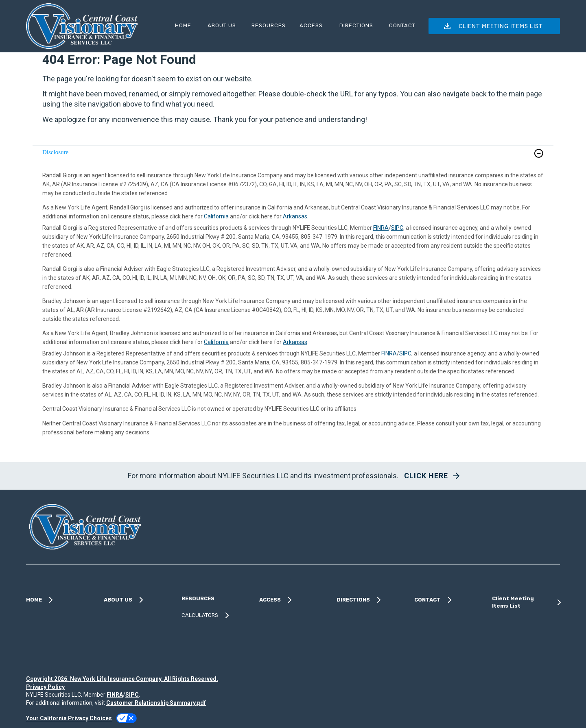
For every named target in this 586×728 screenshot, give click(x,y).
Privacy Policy (45, 687)
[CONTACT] (401, 26)
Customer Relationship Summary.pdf (156, 703)
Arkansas (295, 216)
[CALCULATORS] (215, 615)
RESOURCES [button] (269, 25)
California (216, 216)
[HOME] (183, 26)
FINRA (381, 228)
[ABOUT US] (220, 26)
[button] (494, 26)
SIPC (397, 228)
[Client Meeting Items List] (526, 602)
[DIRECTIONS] (354, 26)
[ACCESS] (311, 26)
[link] (293, 158)
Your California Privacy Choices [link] (69, 718)
